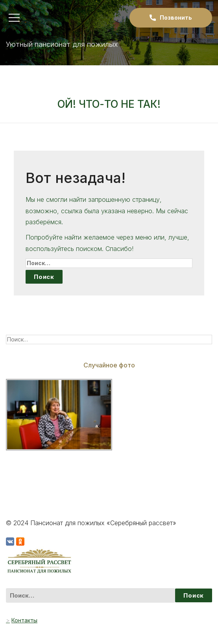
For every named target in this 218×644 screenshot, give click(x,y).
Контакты (24, 620)
